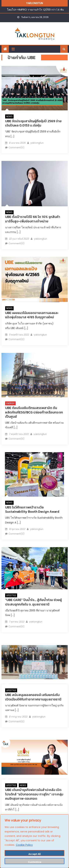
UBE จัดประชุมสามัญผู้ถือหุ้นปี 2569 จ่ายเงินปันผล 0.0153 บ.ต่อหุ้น (33, 123)
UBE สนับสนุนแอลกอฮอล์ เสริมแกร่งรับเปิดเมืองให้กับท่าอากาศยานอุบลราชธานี (33, 697)
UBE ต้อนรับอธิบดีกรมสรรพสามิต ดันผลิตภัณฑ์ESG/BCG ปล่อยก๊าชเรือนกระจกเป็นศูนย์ (34, 412)
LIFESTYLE (11, 595)
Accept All (34, 854)
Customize (35, 862)
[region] (34, 841)
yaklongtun (37, 143)
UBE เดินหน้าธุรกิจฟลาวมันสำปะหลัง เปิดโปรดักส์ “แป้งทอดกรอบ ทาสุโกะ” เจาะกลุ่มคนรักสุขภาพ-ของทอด (34, 794)
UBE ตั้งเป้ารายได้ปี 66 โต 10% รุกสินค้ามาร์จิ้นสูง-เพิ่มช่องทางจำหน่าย (33, 219)
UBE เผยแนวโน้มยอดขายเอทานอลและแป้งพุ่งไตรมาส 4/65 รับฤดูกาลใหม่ (32, 315)
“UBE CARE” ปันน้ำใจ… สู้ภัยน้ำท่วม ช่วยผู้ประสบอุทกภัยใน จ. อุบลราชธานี (33, 602)
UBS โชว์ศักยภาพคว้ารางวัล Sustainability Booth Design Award (32, 509)
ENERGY (10, 403)
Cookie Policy (24, 845)
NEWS (9, 116)
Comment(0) (16, 147)
